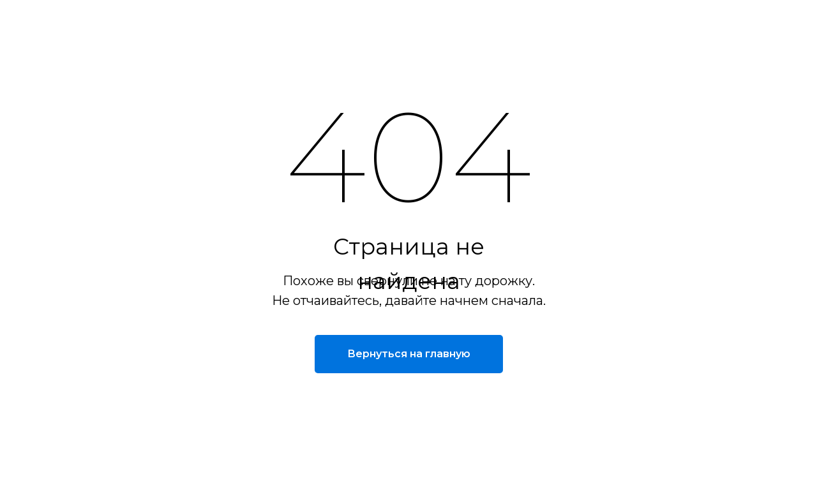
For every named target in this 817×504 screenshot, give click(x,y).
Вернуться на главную (409, 354)
